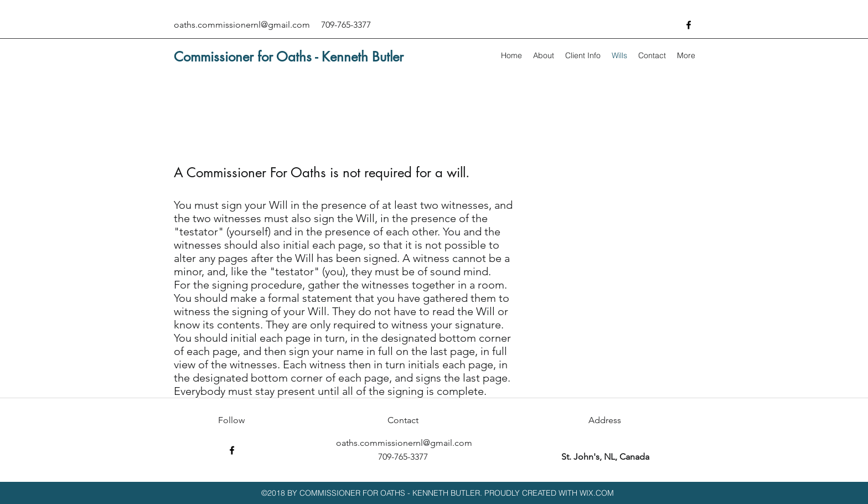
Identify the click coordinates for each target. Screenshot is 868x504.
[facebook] (689, 25)
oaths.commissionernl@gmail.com (242, 25)
